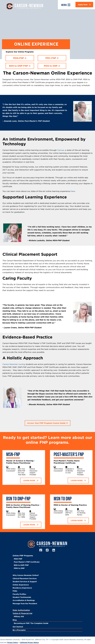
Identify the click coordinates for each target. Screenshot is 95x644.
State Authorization (21, 610)
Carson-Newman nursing (14, 364)
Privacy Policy (13, 642)
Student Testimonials (22, 597)
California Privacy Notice (29, 642)
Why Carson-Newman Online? (26, 575)
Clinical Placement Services (25, 578)
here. (73, 191)
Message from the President (25, 604)
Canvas (61, 150)
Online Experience (21, 585)
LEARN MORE (29, 481)
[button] (84, 5)
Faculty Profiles (19, 594)
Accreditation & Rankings (24, 600)
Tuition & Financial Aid (22, 613)
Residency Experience (22, 588)
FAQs (15, 591)
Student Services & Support (25, 582)
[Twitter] (48, 550)
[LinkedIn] (54, 550)
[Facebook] (41, 550)
